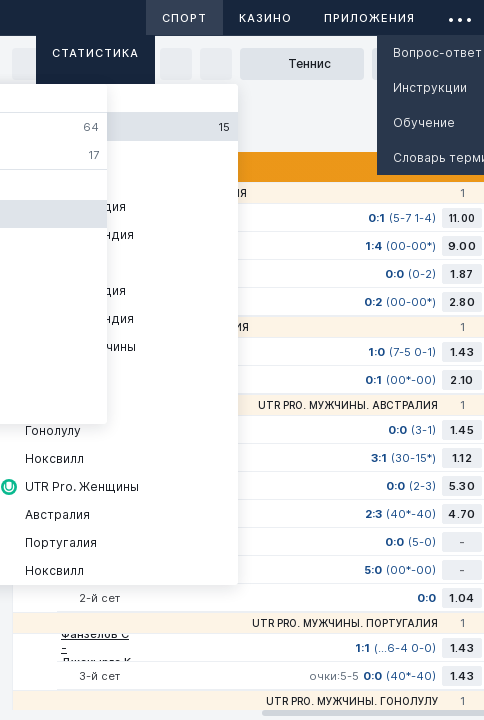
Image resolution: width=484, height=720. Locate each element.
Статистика (95, 53)
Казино (265, 18)
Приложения (369, 18)
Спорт (184, 18)
